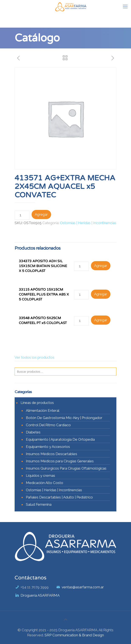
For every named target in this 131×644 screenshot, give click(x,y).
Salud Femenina (39, 504)
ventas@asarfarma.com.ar (83, 587)
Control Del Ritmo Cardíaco (48, 425)
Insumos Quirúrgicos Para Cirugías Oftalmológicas (66, 468)
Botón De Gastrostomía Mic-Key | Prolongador (64, 418)
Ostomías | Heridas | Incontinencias (88, 223)
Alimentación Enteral (43, 410)
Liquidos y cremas (40, 476)
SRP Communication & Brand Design (74, 635)
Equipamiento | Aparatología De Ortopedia (60, 439)
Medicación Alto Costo (45, 483)
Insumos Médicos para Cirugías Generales (60, 461)
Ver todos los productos (35, 357)
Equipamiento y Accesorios (48, 447)
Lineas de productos (37, 403)
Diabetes (33, 432)
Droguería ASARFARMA (40, 595)
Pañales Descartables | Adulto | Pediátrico (59, 497)
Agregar (41, 214)
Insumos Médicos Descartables (52, 454)
